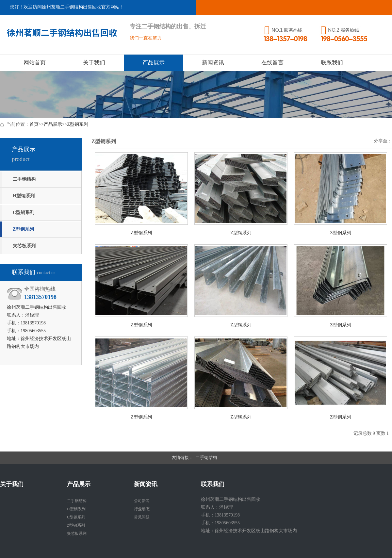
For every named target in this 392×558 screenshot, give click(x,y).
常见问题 (142, 517)
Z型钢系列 (78, 124)
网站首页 (35, 63)
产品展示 (154, 63)
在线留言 (272, 63)
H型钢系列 (24, 196)
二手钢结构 (24, 179)
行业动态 (142, 509)
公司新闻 (142, 501)
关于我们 (94, 63)
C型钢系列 (24, 213)
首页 (34, 124)
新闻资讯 (213, 63)
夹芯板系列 (24, 246)
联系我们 (332, 63)
